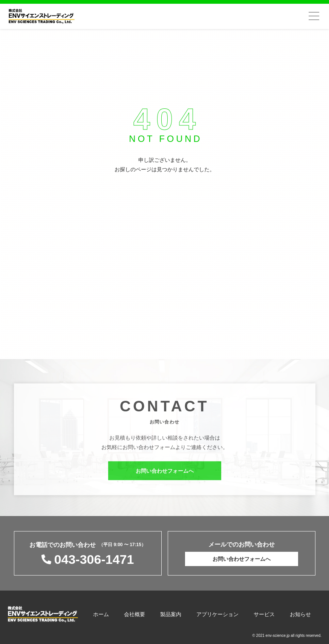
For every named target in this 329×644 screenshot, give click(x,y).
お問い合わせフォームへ (165, 473)
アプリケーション (217, 614)
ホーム (101, 614)
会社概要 (135, 614)
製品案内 (171, 614)
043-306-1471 (94, 559)
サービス (264, 614)
